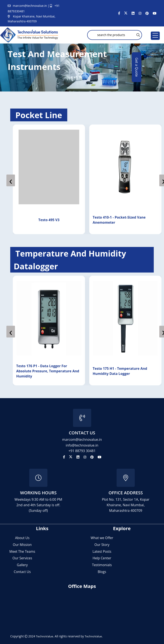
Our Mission (22, 544)
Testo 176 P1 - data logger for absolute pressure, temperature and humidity (51, 371)
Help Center (102, 558)
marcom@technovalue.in (31, 6)
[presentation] (11, 181)
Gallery (22, 565)
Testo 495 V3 (51, 220)
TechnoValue (45, 636)
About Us (22, 538)
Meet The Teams (22, 551)
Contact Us (22, 572)
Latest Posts (102, 551)
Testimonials (102, 565)
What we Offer (102, 538)
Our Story (102, 544)
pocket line (40, 115)
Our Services (22, 558)
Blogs (102, 572)
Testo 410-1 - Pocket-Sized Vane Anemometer (121, 220)
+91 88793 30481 (82, 451)
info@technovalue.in (82, 445)
